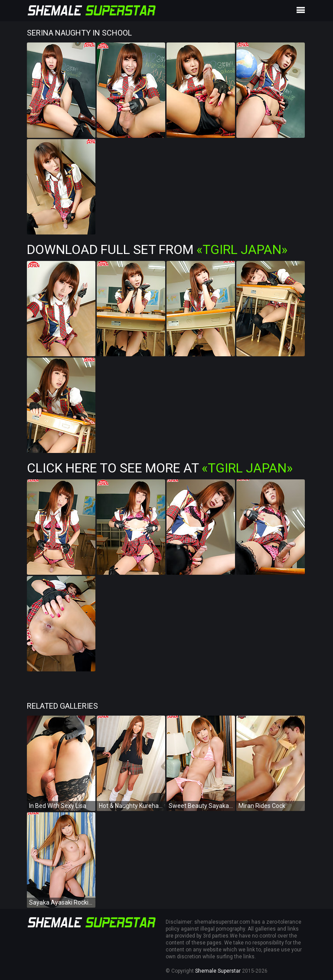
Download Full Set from (157, 249)
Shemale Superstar (218, 971)
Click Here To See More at (160, 468)
